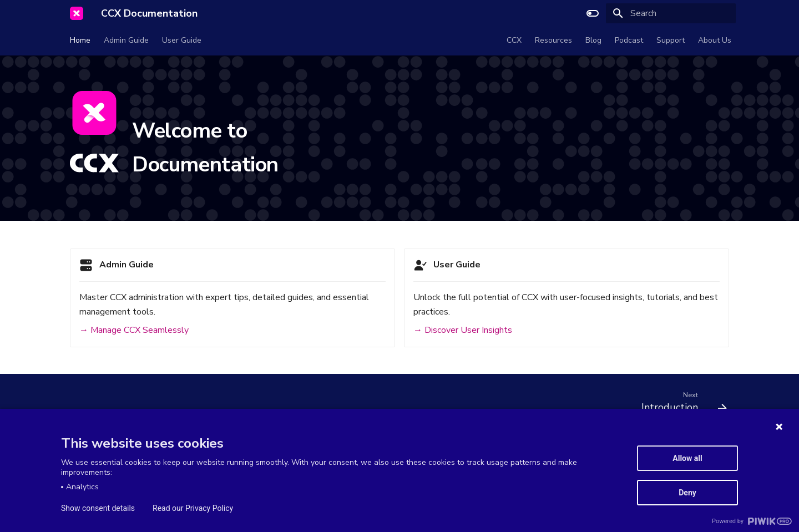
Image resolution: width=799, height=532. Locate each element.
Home (80, 40)
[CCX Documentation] (77, 13)
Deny (687, 493)
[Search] (671, 13)
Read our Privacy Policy (193, 508)
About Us (715, 40)
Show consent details (98, 508)
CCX (514, 40)
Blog (593, 40)
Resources (553, 40)
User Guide (182, 40)
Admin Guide (126, 40)
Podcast (629, 40)
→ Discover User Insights (463, 330)
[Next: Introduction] (680, 404)
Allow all (687, 458)
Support (671, 40)
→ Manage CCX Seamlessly (134, 330)
